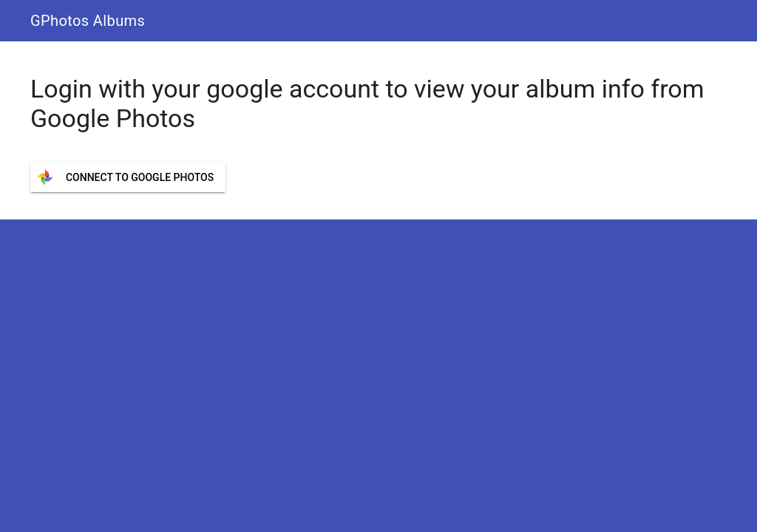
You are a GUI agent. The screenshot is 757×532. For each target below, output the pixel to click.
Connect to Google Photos (140, 177)
